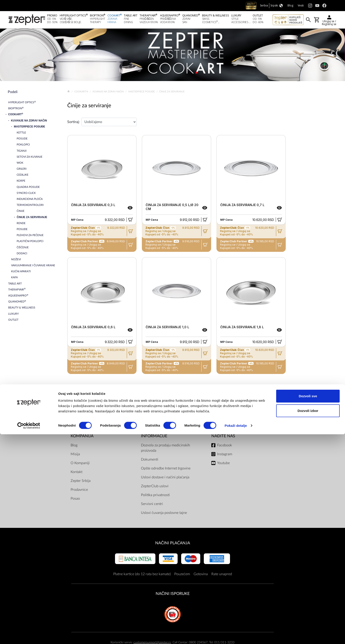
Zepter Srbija (81, 482)
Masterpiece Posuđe (142, 93)
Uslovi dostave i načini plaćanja (165, 479)
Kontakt (76, 473)
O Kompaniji (80, 464)
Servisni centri (152, 505)
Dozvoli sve (308, 606)
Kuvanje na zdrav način (108, 93)
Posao (75, 500)
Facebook (225, 447)
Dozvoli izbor (308, 620)
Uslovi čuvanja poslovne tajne (164, 514)
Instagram (225, 455)
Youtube (223, 464)
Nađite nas (223, 437)
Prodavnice (79, 491)
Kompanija (82, 437)
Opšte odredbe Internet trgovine (166, 470)
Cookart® (82, 93)
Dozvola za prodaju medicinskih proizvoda (166, 449)
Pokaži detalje (236, 635)
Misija (75, 455)
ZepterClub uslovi (155, 487)
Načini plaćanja (173, 544)
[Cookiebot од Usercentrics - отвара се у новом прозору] (29, 635)
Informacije (154, 437)
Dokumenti (150, 461)
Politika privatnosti (155, 496)
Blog (74, 447)
